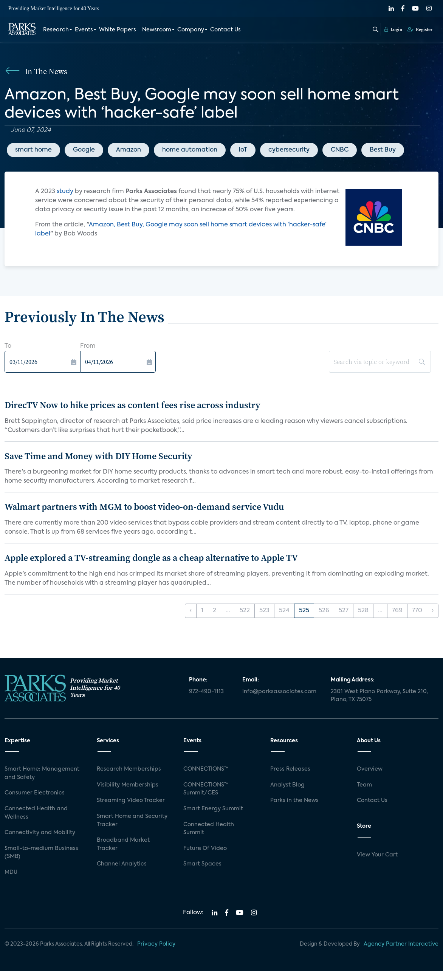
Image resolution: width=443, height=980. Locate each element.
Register (420, 29)
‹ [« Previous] (191, 611)
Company (191, 29)
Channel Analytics (122, 864)
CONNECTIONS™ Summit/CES (206, 789)
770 (417, 611)
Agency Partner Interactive (401, 944)
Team (364, 785)
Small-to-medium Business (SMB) (41, 853)
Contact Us (225, 29)
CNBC (340, 150)
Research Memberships (129, 769)
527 (344, 611)
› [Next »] (433, 611)
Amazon (129, 150)
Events (84, 29)
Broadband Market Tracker (123, 844)
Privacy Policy (156, 944)
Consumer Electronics (35, 793)
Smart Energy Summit (213, 809)
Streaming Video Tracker (131, 800)
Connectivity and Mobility (40, 833)
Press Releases (290, 769)
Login (393, 29)
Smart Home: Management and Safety (42, 773)
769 (397, 611)
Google (84, 150)
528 (363, 611)
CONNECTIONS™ (206, 769)
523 (264, 611)
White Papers (118, 29)
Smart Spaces (202, 864)
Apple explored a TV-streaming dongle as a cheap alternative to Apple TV (151, 558)
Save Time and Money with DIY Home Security (98, 456)
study (66, 192)
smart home (33, 150)
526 (324, 611)
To (8, 346)
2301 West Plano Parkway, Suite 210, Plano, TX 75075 (379, 696)
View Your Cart (377, 855)
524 (284, 611)
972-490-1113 (206, 692)
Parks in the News (294, 800)
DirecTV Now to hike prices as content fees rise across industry (132, 405)
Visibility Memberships (128, 785)
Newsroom (157, 29)
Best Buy (383, 150)
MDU (11, 872)
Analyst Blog (287, 785)
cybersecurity (289, 150)
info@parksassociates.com (279, 692)
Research (56, 29)
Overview (370, 769)
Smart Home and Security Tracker (132, 821)
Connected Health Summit (209, 829)
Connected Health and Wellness (36, 813)
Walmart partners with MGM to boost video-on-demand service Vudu (144, 507)
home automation (190, 150)
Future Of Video (205, 848)
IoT (243, 150)
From (88, 346)
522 (245, 611)
